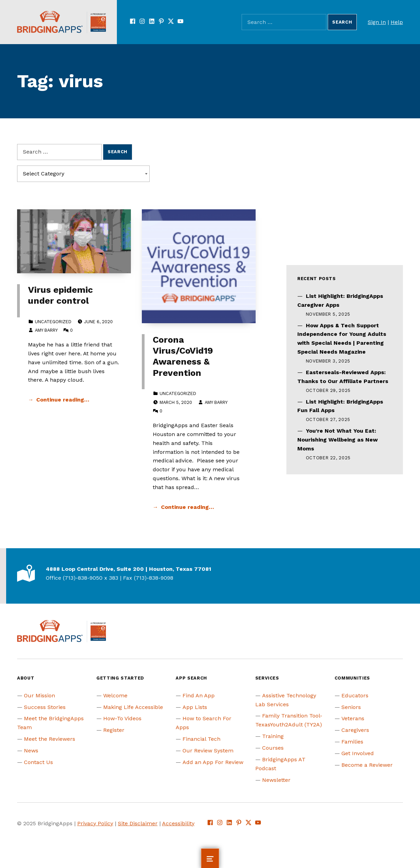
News (31, 751)
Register (114, 730)
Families (352, 742)
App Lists (195, 707)
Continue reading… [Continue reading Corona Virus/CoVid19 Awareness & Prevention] (187, 507)
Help (397, 22)
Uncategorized (53, 322)
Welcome (115, 695)
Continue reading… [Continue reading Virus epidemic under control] (63, 400)
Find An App (199, 695)
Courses (273, 748)
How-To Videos (122, 718)
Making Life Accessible (133, 707)
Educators (355, 695)
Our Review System (208, 751)
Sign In (377, 22)
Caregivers (355, 730)
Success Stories (45, 707)
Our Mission (39, 695)
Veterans (353, 718)
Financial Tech (201, 739)
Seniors (351, 707)
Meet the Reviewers (50, 739)
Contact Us (38, 762)
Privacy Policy (95, 823)
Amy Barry (46, 330)
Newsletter (276, 780)
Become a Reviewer (367, 765)
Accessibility (178, 823)
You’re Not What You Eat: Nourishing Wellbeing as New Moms (337, 440)
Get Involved (358, 753)
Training (273, 736)
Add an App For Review (213, 762)
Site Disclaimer (138, 823)
